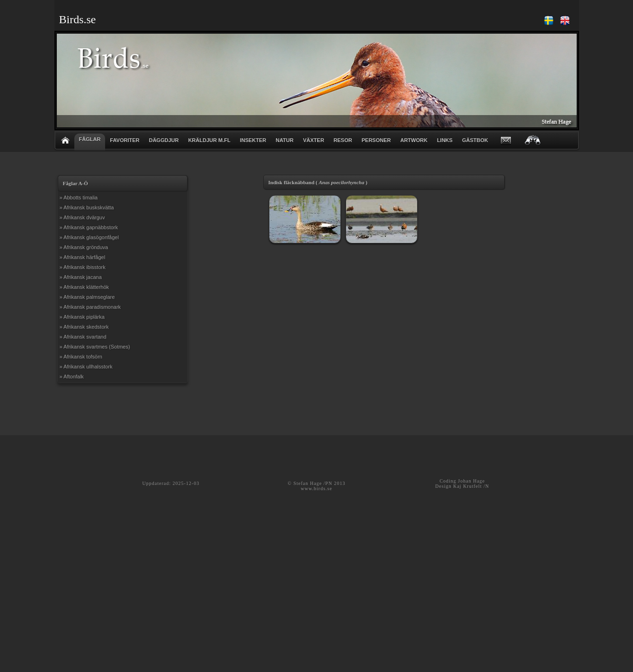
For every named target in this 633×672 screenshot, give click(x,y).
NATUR (285, 140)
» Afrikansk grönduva (84, 247)
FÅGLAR (90, 139)
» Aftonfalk (72, 376)
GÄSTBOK (475, 140)
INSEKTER (253, 140)
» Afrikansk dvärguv (82, 217)
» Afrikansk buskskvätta (87, 207)
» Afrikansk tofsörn (81, 357)
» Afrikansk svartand (83, 337)
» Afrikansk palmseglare (87, 297)
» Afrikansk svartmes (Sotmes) (95, 347)
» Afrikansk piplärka (82, 317)
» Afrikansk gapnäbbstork (89, 227)
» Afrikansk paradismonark (90, 307)
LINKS (445, 140)
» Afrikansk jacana (81, 277)
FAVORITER (125, 140)
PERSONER (376, 140)
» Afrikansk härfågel (83, 257)
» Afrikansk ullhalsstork (86, 367)
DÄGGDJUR (164, 140)
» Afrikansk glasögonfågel (89, 237)
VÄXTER (314, 140)
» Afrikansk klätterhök (85, 287)
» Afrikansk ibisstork (83, 267)
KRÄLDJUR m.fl (209, 140)
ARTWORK (414, 140)
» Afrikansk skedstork (84, 327)
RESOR (343, 140)
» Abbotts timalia (79, 197)
